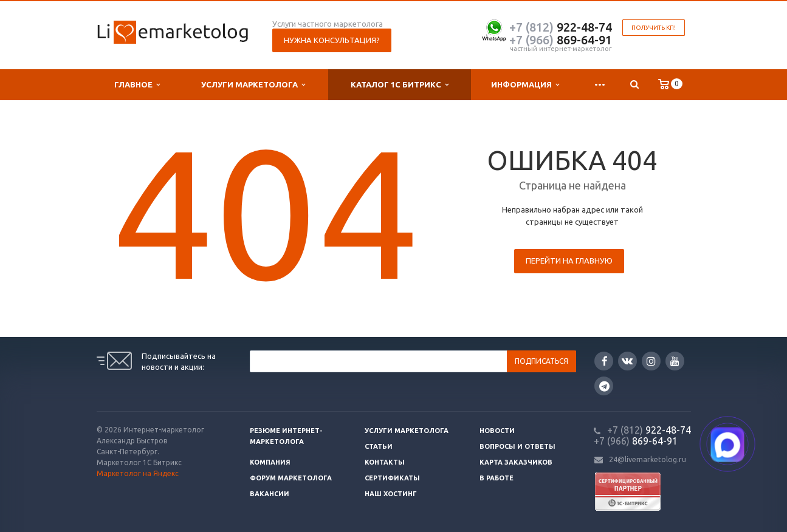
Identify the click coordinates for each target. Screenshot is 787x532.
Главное (137, 85)
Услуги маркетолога (253, 85)
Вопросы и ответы (517, 446)
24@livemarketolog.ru (648, 459)
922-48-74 (561, 27)
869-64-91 (561, 40)
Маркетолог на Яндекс (138, 473)
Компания (270, 462)
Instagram (651, 361)
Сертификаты (392, 478)
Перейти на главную (569, 261)
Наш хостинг (391, 494)
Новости (497, 431)
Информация (525, 85)
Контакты (385, 462)
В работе (497, 478)
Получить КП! (654, 28)
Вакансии (270, 494)
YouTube (675, 361)
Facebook (605, 361)
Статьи (379, 446)
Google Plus (604, 386)
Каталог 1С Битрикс (400, 85)
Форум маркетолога (291, 478)
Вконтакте (627, 360)
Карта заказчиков (516, 462)
